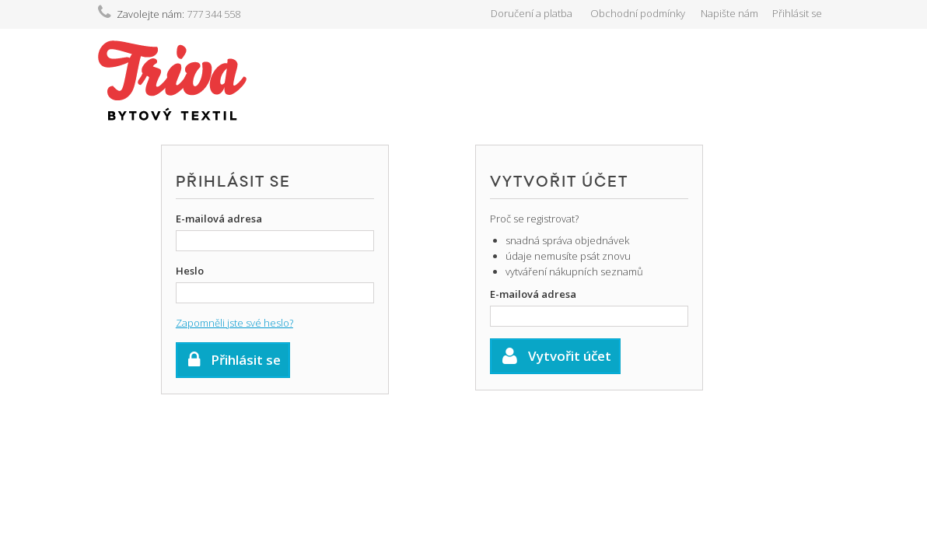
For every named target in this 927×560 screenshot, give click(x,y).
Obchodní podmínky (638, 13)
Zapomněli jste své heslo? (234, 323)
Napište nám (729, 13)
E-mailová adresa (219, 219)
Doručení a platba (532, 13)
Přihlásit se (797, 13)
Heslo (190, 271)
